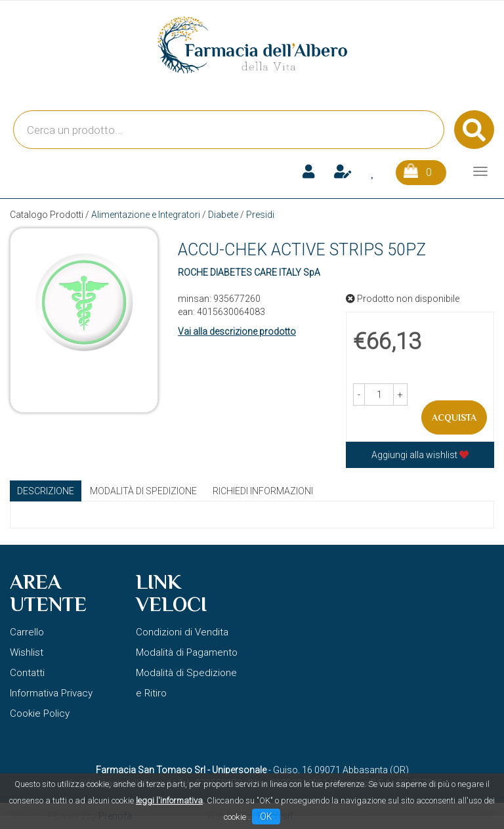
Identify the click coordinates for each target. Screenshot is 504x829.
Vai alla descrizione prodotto (237, 331)
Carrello (27, 632)
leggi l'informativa (169, 800)
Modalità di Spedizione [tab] (143, 491)
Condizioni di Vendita (182, 632)
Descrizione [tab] (46, 491)
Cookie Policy (40, 713)
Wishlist (27, 652)
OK (266, 817)
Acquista (454, 417)
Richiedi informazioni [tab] (263, 491)
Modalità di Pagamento (187, 652)
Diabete (223, 215)
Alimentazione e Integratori (146, 215)
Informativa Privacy (51, 693)
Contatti (27, 673)
